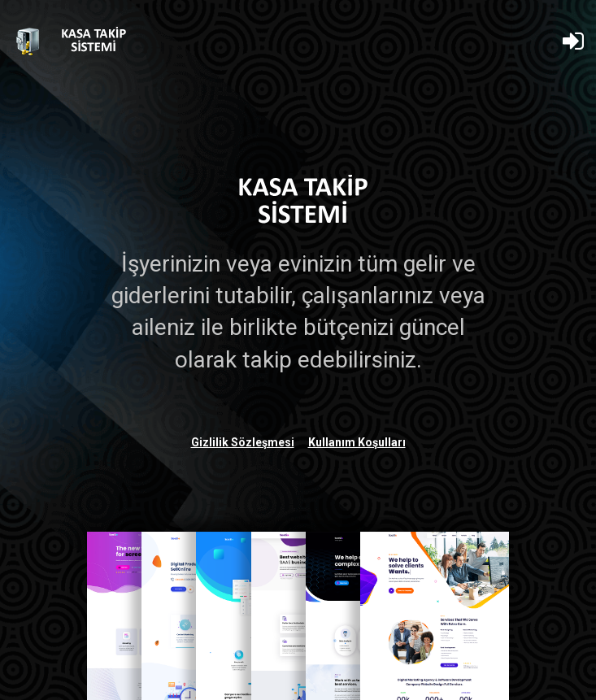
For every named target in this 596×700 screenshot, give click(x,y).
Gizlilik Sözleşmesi (243, 442)
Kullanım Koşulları (357, 442)
